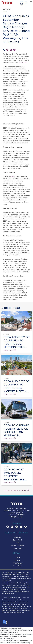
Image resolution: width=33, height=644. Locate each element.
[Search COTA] (26, 3)
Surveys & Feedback (18, 546)
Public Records (18, 563)
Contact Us (18, 537)
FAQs (18, 543)
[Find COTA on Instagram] (12, 527)
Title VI (17, 557)
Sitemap (18, 560)
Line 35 (11, 177)
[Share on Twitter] (12, 50)
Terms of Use (18, 566)
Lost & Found (18, 540)
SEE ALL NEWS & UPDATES (16, 490)
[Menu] (31, 3)
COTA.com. (23, 62)
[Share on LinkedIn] (14, 50)
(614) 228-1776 (17, 517)
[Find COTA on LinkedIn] (17, 527)
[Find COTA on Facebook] (8, 527)
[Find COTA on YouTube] (26, 527)
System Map (18, 548)
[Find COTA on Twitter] (21, 527)
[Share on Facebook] (8, 50)
